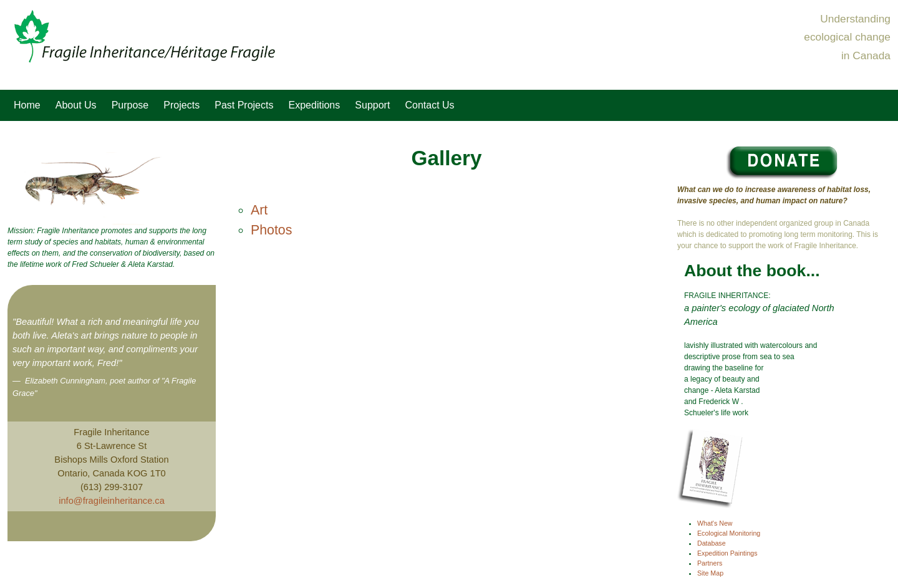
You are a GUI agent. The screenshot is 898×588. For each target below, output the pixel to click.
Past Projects (244, 105)
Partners (710, 563)
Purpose (130, 105)
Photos (271, 230)
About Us (76, 105)
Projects (181, 105)
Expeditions (315, 105)
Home (27, 105)
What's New (715, 523)
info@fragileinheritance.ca (112, 501)
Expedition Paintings (727, 553)
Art (259, 210)
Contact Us (429, 105)
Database (712, 543)
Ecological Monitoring (729, 533)
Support (372, 105)
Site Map (710, 573)
